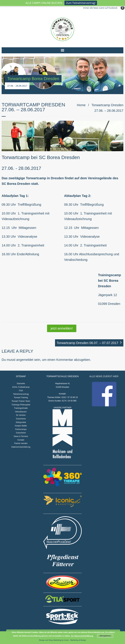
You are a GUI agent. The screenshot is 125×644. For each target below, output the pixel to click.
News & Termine (21, 436)
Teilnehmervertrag (21, 394)
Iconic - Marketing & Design (75, 640)
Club (21, 391)
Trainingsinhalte (21, 408)
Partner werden (21, 443)
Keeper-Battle (21, 426)
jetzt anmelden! (62, 328)
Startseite (21, 383)
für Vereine (21, 415)
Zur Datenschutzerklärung (82, 636)
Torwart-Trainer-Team (21, 401)
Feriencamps (21, 429)
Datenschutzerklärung (21, 447)
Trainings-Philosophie (21, 405)
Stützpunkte (21, 422)
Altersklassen (21, 412)
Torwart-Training (21, 398)
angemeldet (25, 360)
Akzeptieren (105, 636)
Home (81, 105)
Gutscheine (21, 419)
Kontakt (21, 440)
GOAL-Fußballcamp (21, 387)
